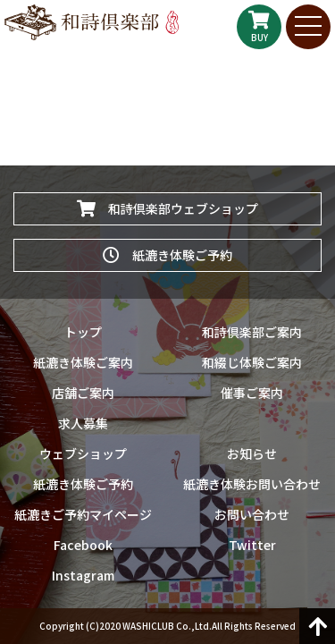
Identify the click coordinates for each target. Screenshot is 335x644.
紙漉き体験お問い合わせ (252, 484)
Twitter (252, 545)
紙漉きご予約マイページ (83, 514)
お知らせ (252, 453)
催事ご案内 (252, 393)
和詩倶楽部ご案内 (252, 332)
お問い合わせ (252, 514)
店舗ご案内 (83, 393)
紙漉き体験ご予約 (167, 255)
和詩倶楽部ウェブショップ (167, 208)
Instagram (83, 575)
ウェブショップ (83, 453)
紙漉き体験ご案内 (83, 362)
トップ (83, 332)
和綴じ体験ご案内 (252, 362)
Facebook (83, 545)
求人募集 (83, 423)
